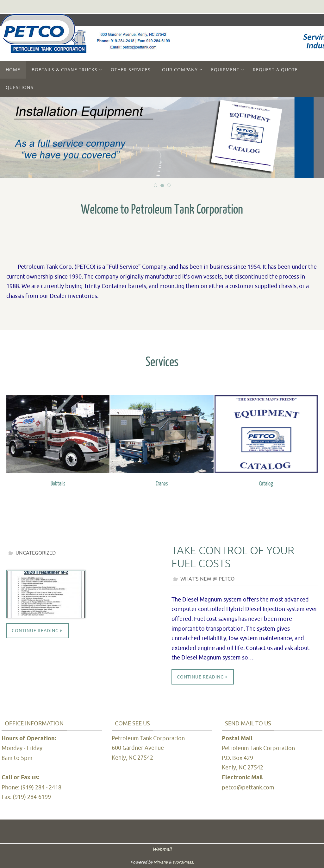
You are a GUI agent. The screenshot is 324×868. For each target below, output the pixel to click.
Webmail (162, 849)
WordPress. (183, 862)
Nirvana (161, 862)
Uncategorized (36, 553)
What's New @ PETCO (207, 579)
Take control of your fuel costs (233, 557)
